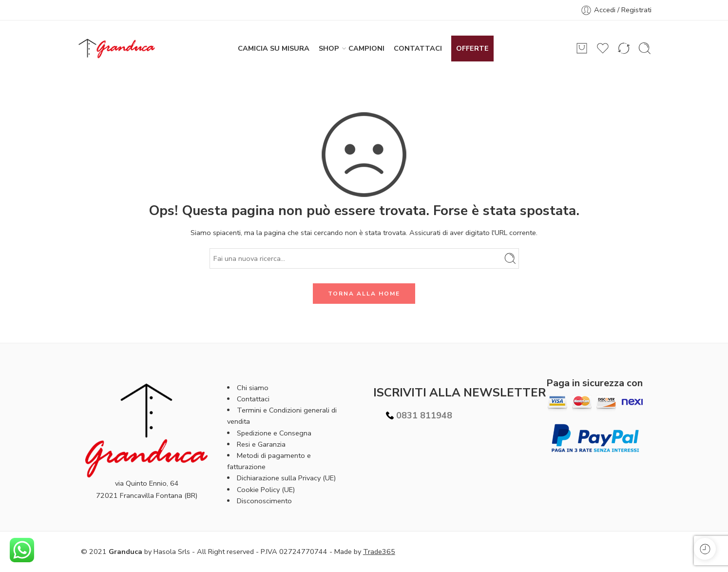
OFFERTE (472, 48)
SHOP (329, 49)
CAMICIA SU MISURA (274, 48)
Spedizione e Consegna (274, 433)
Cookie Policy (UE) (266, 490)
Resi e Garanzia (261, 444)
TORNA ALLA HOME (364, 294)
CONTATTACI (418, 48)
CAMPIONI (366, 48)
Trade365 (379, 552)
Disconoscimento (264, 501)
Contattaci (253, 399)
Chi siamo (253, 388)
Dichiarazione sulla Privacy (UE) (286, 478)
